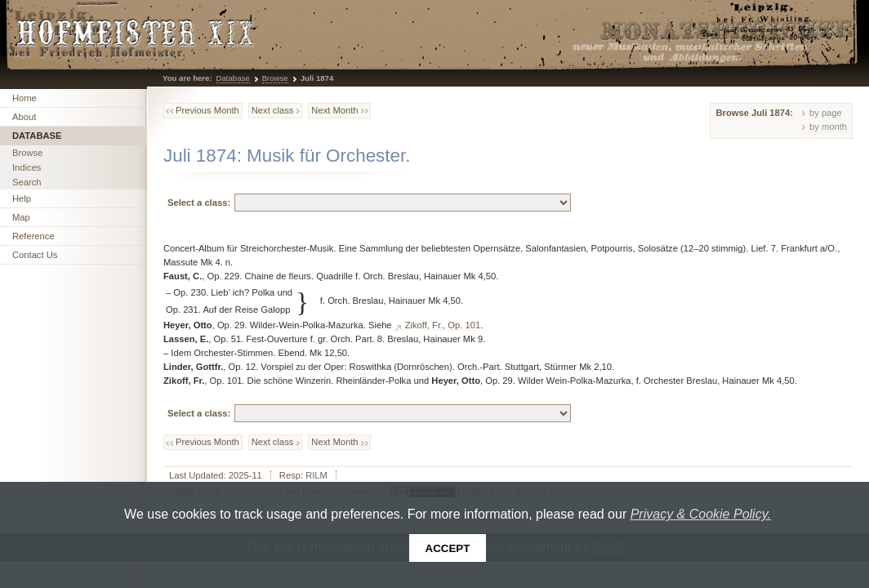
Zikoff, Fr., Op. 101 (443, 325)
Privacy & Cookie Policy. (701, 514)
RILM (316, 475)
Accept (448, 548)
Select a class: (199, 203)
